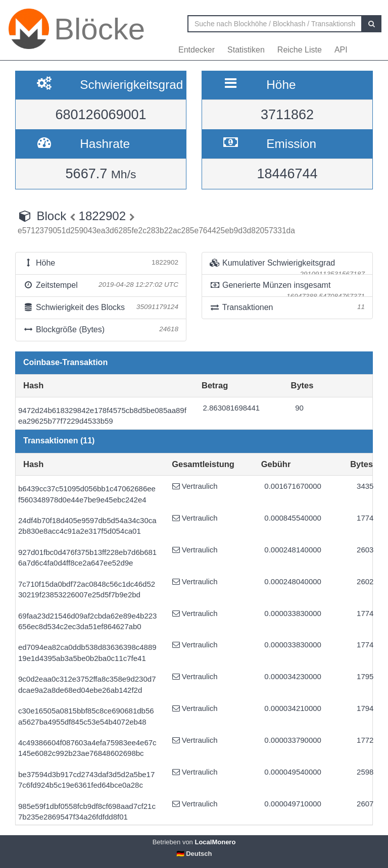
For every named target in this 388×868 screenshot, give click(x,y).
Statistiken (246, 50)
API (341, 50)
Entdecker (197, 50)
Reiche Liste (300, 50)
